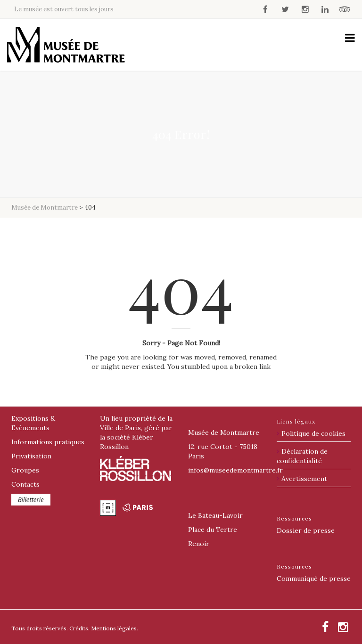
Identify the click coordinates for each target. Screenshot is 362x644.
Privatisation (31, 456)
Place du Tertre (213, 530)
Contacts (25, 484)
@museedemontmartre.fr (235, 470)
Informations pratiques (48, 442)
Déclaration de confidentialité (302, 456)
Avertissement (304, 479)
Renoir (199, 544)
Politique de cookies (313, 433)
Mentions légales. (115, 628)
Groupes (25, 470)
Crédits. (79, 628)
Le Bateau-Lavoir (215, 515)
